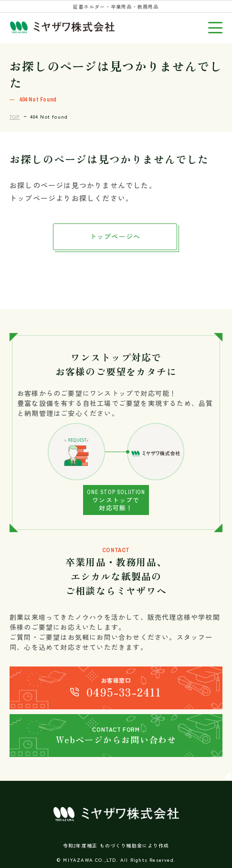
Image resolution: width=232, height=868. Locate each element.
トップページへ (115, 236)
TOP (15, 116)
